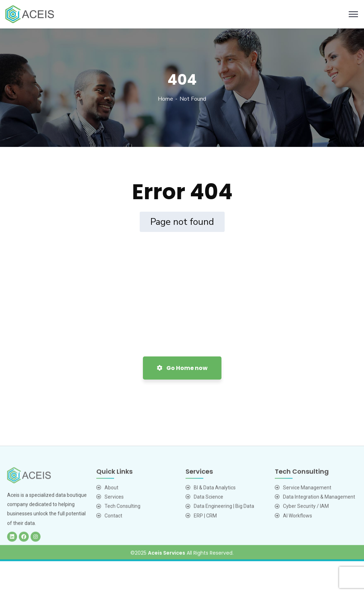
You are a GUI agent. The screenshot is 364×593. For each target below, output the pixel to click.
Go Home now (182, 368)
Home (165, 99)
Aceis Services (167, 559)
